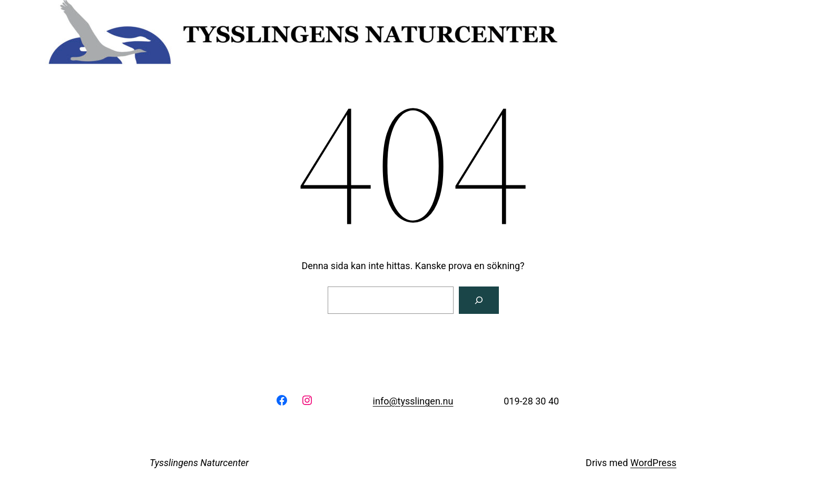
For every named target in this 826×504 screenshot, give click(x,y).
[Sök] (479, 300)
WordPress (653, 463)
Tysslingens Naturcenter (199, 463)
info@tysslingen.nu (413, 401)
